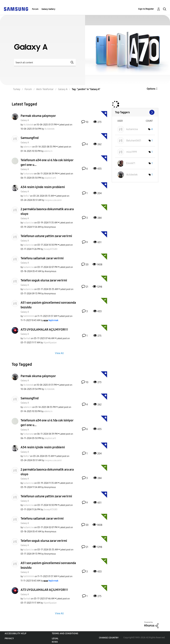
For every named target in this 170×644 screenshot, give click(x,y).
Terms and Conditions (65, 633)
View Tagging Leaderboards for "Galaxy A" (135, 112)
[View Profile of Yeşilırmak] (53, 320)
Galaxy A (25, 120)
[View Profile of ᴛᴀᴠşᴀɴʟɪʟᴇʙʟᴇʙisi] (53, 200)
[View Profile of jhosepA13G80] (50, 249)
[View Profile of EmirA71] (131, 163)
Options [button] (151, 89)
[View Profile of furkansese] (29, 174)
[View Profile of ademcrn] (28, 147)
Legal (55, 638)
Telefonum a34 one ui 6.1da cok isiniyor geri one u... (47, 162)
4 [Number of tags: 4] (152, 129)
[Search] (45, 62)
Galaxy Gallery (48, 9)
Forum (35, 9)
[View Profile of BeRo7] (27, 196)
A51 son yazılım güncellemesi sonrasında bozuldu (48, 305)
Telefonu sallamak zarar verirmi (42, 258)
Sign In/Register (146, 9)
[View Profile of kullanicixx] (29, 223)
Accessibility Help (16, 633)
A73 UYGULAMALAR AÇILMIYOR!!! (44, 329)
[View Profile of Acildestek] (28, 125)
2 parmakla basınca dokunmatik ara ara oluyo (47, 211)
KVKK (55, 642)
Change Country (109, 638)
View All (59, 353)
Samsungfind (30, 138)
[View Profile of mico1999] (132, 152)
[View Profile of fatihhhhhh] (29, 316)
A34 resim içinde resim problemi (43, 187)
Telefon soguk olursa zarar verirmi (44, 280)
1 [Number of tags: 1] (152, 141)
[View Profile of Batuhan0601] (134, 141)
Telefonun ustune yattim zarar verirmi (46, 236)
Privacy (9, 638)
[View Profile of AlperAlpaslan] (50, 343)
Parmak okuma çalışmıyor (38, 116)
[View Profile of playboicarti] (50, 178)
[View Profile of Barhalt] (27, 338)
